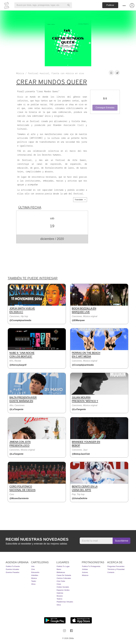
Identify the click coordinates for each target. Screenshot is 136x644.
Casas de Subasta (64, 575)
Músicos (85, 575)
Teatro (34, 581)
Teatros (59, 599)
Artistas (85, 569)
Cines (59, 584)
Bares (59, 569)
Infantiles (35, 575)
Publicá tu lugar (63, 566)
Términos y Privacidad (116, 569)
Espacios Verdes (63, 590)
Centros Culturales (64, 578)
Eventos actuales (12, 569)
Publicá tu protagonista (91, 566)
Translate (80, 200)
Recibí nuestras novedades (37, 539)
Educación (35, 572)
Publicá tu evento (13, 566)
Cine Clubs (61, 581)
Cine (33, 569)
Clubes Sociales (63, 587)
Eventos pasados (13, 572)
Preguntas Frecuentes (116, 566)
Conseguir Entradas (105, 108)
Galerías (60, 593)
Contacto (111, 572)
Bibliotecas (61, 572)
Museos (60, 596)
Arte (33, 566)
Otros (33, 584)
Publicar (110, 5)
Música (34, 578)
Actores (85, 572)
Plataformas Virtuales (65, 602)
